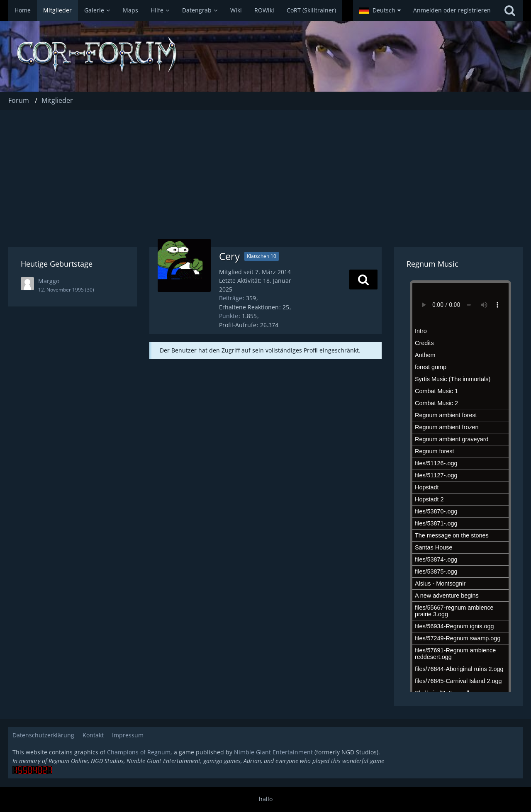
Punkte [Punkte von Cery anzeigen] (229, 316)
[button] (380, 10)
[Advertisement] (265, 172)
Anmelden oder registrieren (452, 10)
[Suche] (510, 10)
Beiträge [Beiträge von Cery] (231, 298)
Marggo (49, 281)
